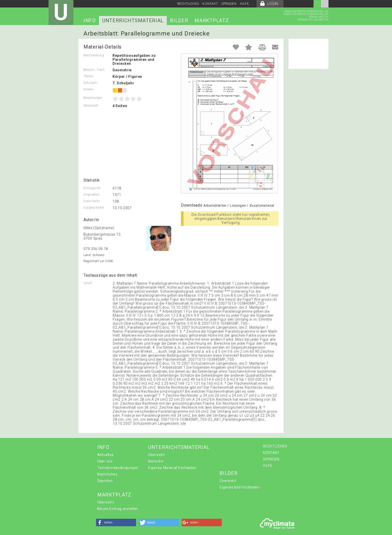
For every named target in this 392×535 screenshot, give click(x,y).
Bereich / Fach (94, 70)
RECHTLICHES (188, 4)
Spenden (105, 481)
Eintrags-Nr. (92, 188)
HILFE (244, 4)
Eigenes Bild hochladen (239, 487)
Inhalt (88, 283)
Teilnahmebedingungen (118, 468)
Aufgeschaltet (94, 208)
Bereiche (156, 461)
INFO (90, 21)
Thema (88, 76)
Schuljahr (90, 83)
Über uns (105, 461)
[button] (116, 522)
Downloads (92, 201)
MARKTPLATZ (212, 21)
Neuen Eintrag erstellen (118, 509)
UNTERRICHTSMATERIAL (133, 21)
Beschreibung (94, 55)
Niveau (88, 89)
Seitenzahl (91, 106)
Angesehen (91, 195)
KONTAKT (210, 4)
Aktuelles (105, 455)
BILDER (179, 21)
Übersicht (156, 455)
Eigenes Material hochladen (172, 468)
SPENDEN (229, 4)
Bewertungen (93, 98)
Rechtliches (107, 474)
